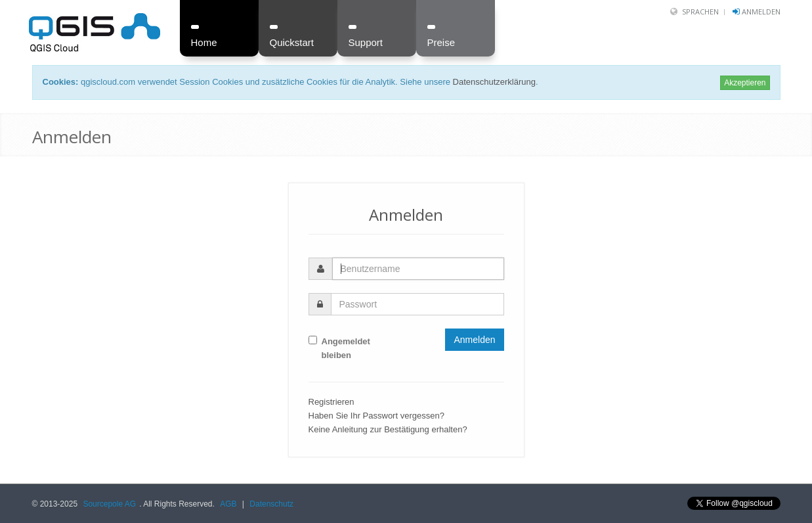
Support (366, 42)
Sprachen (700, 11)
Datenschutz (271, 504)
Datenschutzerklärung (494, 82)
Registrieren (331, 402)
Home (204, 42)
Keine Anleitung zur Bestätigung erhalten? (388, 429)
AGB (228, 504)
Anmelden (761, 11)
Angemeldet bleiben (339, 348)
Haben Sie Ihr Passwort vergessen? (376, 416)
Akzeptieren (745, 83)
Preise (441, 42)
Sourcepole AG (109, 504)
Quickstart (292, 42)
